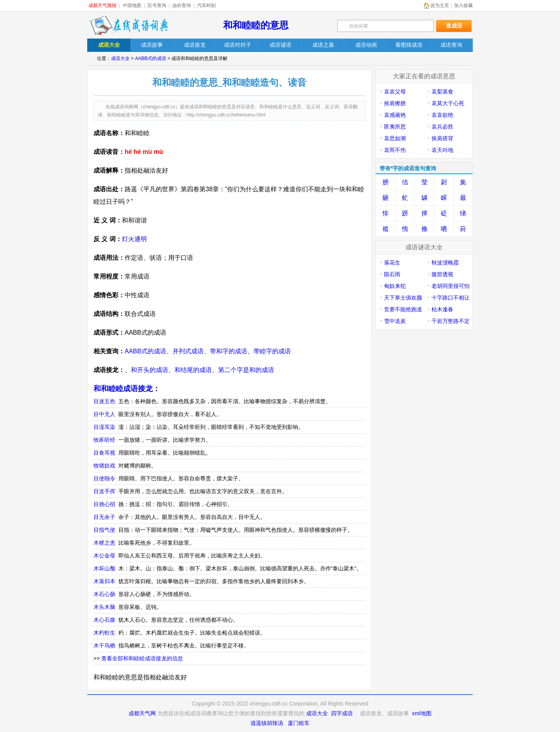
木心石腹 (104, 620)
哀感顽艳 (395, 115)
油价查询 (181, 5)
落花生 (392, 263)
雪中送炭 (395, 321)
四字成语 (342, 713)
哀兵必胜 (442, 127)
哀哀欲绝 (442, 115)
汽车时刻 (206, 5)
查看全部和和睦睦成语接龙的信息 (142, 658)
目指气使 (104, 530)
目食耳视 (104, 453)
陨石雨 (392, 274)
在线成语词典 (129, 25)
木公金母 (104, 556)
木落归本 (104, 581)
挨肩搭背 (442, 138)
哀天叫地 (442, 150)
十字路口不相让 (451, 298)
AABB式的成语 (151, 58)
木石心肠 (104, 594)
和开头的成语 (150, 370)
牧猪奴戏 (104, 466)
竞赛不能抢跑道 (403, 309)
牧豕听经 (104, 440)
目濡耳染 (104, 427)
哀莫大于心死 (448, 103)
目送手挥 (104, 491)
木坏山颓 (104, 568)
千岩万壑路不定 (451, 321)
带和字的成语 (229, 351)
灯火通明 (134, 239)
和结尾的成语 (193, 370)
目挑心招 (104, 504)
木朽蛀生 (104, 633)
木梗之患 (104, 543)
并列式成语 (188, 351)
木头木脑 (104, 607)
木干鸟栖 (104, 646)
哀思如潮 (395, 138)
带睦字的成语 (272, 351)
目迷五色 (104, 401)
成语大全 (120, 58)
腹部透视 (442, 274)
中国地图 (132, 5)
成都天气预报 (102, 5)
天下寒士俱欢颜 (403, 298)
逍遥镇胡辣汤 (267, 723)
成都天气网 (142, 713)
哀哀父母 (395, 92)
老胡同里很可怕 (451, 286)
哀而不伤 (395, 150)
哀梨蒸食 (442, 92)
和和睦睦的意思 (256, 25)
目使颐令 (104, 478)
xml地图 (422, 713)
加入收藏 (463, 5)
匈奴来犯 (395, 286)
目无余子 (104, 517)
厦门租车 (299, 723)
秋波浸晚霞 (445, 263)
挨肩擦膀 (395, 103)
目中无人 (104, 414)
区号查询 (157, 5)
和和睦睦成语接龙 (123, 389)
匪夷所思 (395, 127)
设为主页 (440, 5)
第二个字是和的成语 (246, 370)
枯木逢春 (442, 309)
